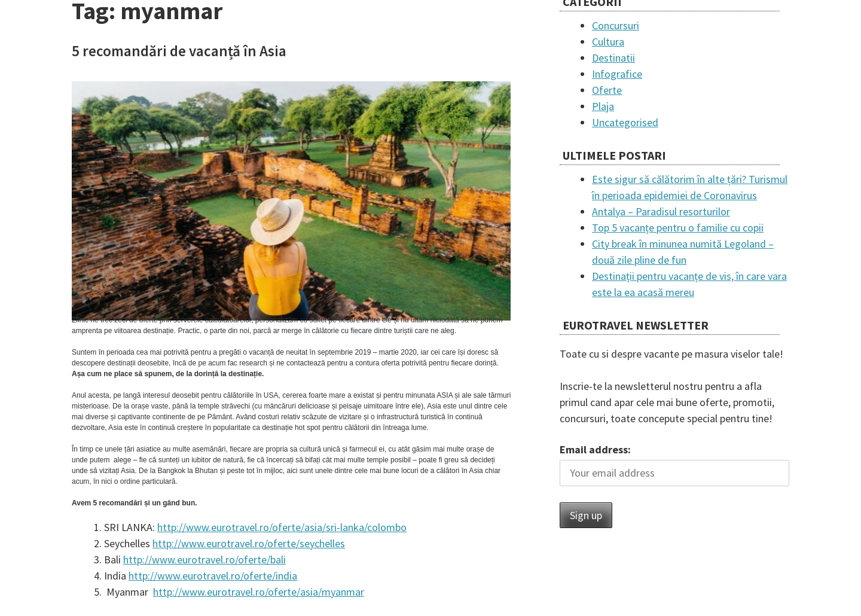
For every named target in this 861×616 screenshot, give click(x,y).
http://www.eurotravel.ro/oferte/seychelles (249, 543)
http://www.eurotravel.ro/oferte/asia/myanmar (259, 592)
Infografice (617, 74)
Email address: (595, 449)
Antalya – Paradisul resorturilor (661, 211)
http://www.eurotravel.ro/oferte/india (213, 576)
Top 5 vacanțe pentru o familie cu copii (678, 228)
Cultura (608, 42)
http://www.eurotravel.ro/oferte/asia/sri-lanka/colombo (282, 527)
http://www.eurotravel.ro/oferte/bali (204, 559)
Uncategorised (625, 122)
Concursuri (616, 25)
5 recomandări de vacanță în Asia (179, 51)
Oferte (607, 90)
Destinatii (613, 58)
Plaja (603, 106)
